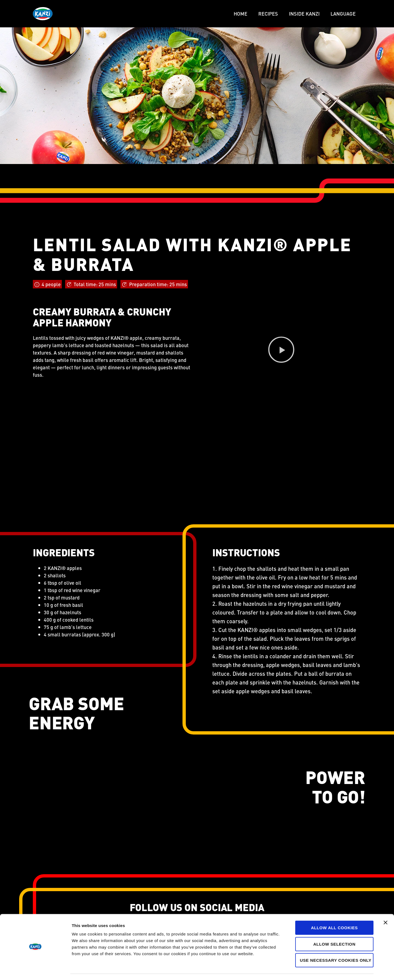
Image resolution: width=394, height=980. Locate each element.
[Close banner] (386, 907)
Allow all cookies (334, 912)
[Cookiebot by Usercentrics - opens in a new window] (35, 969)
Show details (287, 969)
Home (241, 14)
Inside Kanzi (304, 14)
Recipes (268, 14)
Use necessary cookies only (335, 945)
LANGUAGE (343, 14)
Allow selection (334, 929)
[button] (281, 351)
